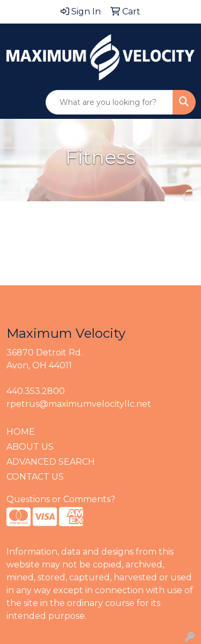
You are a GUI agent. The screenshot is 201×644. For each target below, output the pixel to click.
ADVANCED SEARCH (51, 462)
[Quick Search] (109, 102)
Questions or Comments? (61, 499)
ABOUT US (30, 447)
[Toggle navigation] (17, 102)
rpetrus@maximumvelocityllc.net (79, 404)
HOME (21, 432)
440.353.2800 (36, 391)
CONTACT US (35, 477)
